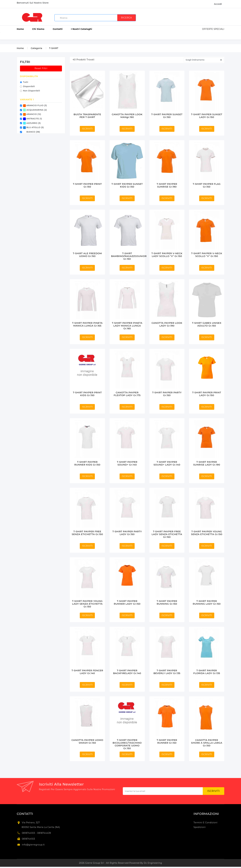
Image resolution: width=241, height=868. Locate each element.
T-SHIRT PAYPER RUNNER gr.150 (167, 741)
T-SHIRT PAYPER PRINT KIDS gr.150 (87, 394)
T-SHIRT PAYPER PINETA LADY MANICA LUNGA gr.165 (127, 326)
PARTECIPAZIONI (179, 36)
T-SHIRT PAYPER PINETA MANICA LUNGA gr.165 (87, 324)
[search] (96, 18)
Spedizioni (200, 827)
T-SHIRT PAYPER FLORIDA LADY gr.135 (207, 672)
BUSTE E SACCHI (90, 36)
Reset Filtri (41, 68)
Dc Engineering (153, 863)
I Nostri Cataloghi (82, 29)
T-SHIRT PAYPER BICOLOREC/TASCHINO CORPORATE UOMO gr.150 (127, 744)
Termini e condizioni (205, 823)
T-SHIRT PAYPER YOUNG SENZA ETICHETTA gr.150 (207, 533)
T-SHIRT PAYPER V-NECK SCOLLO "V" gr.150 (207, 255)
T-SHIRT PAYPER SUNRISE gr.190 (167, 185)
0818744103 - (30, 833)
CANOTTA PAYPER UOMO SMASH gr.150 (87, 741)
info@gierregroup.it (33, 845)
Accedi (218, 4)
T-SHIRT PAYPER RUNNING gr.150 (167, 602)
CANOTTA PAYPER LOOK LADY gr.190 (167, 324)
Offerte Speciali (213, 29)
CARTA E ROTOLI (113, 36)
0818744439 (44, 833)
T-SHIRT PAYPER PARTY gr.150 (167, 394)
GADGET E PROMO (154, 36)
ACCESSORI (69, 36)
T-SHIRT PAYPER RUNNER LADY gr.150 (127, 602)
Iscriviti (214, 791)
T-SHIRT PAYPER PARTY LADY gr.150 (127, 533)
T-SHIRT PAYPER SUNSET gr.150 (167, 116)
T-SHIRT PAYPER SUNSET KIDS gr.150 (127, 185)
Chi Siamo (38, 29)
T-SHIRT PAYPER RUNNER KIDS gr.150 (87, 463)
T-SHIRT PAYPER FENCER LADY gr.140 (87, 672)
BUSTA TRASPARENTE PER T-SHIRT (87, 116)
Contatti (58, 29)
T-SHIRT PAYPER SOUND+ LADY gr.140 (167, 463)
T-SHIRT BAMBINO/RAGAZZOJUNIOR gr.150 (129, 256)
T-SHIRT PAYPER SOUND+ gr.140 (127, 463)
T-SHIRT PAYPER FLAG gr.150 (207, 185)
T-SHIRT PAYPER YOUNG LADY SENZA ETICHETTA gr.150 (87, 604)
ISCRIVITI (87, 129)
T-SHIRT (54, 48)
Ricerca (126, 18)
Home (20, 29)
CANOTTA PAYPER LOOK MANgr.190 (127, 116)
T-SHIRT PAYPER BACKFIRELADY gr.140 (127, 672)
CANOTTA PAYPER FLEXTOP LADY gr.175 (127, 394)
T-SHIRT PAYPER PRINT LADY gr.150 (207, 394)
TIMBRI (197, 36)
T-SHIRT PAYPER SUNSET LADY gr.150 (207, 116)
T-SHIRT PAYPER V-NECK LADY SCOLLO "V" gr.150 (167, 255)
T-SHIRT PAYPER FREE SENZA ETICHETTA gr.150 (87, 533)
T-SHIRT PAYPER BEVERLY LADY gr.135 (167, 672)
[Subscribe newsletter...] (163, 791)
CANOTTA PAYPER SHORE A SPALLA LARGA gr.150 (207, 743)
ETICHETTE (133, 36)
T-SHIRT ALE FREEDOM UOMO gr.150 (87, 255)
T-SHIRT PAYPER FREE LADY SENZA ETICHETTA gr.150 (167, 534)
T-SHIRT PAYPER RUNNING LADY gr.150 (207, 602)
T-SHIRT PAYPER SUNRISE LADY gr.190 (207, 463)
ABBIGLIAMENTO (49, 36)
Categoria (36, 48)
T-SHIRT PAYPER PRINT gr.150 (87, 185)
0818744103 (28, 839)
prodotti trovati (84, 60)
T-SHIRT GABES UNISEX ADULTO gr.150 (207, 324)
